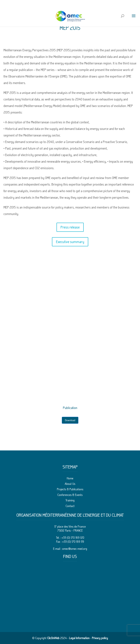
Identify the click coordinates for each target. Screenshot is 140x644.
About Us (70, 484)
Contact (70, 506)
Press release (70, 227)
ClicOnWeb (53, 638)
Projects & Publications (70, 489)
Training (70, 500)
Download (70, 420)
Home (70, 478)
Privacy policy (100, 638)
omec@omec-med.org (75, 549)
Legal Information (79, 638)
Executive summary (70, 242)
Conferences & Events (70, 495)
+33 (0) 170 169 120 (73, 538)
